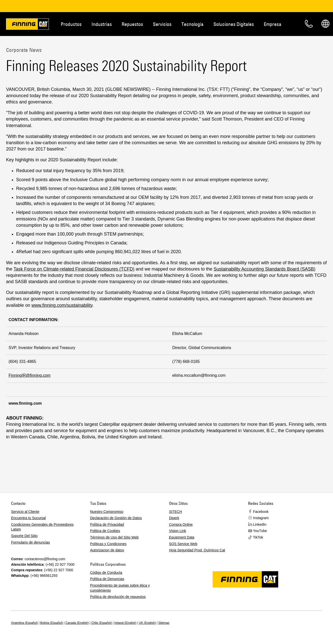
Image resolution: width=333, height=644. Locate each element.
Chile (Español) (102, 623)
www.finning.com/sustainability (62, 305)
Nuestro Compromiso (107, 512)
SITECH (175, 512)
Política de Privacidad (107, 524)
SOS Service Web (183, 544)
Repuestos (132, 24)
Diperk (174, 518)
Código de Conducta (106, 573)
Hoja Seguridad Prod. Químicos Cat (197, 550)
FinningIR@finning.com (30, 375)
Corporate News (24, 50)
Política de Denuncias (107, 579)
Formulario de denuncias (30, 542)
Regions (325, 24)
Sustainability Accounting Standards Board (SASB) (264, 269)
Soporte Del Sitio (24, 536)
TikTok (258, 537)
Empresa (273, 24)
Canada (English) (77, 623)
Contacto (309, 24)
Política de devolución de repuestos (118, 597)
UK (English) (147, 623)
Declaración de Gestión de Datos (116, 518)
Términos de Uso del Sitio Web (114, 537)
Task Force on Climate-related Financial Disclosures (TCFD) (74, 269)
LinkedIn (260, 524)
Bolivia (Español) (52, 623)
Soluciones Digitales (234, 24)
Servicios (162, 24)
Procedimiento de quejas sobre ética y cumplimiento (120, 588)
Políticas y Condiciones (108, 544)
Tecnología (192, 24)
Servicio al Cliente (25, 512)
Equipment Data (182, 537)
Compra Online (181, 524)
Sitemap (164, 623)
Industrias (102, 24)
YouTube (260, 531)
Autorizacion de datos (107, 550)
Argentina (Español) (24, 623)
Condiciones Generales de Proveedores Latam (42, 527)
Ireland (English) (125, 623)
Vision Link (177, 531)
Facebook (261, 512)
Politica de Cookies (105, 531)
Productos (71, 24)
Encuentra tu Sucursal (28, 518)
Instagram (261, 518)
